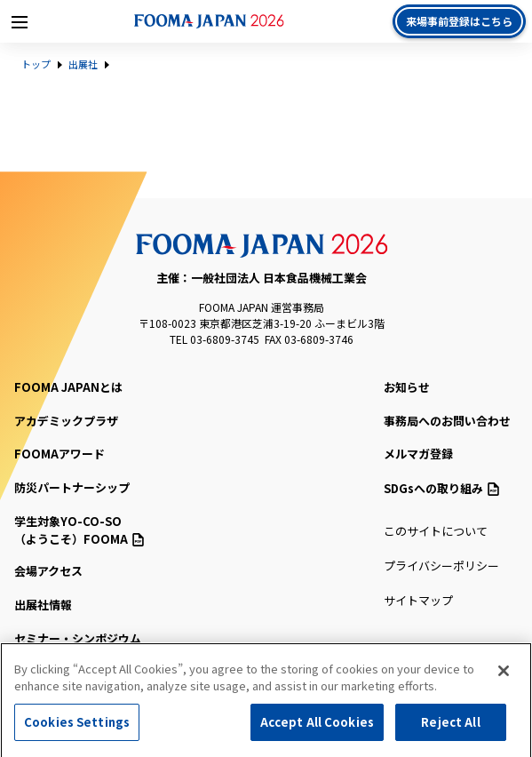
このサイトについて (436, 531)
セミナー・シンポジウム (78, 638)
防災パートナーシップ (72, 487)
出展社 (83, 64)
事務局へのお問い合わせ (447, 421)
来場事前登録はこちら (459, 21)
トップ (36, 64)
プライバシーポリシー (441, 566)
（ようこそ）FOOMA (143, 530)
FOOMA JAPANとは (68, 387)
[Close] (504, 679)
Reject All (450, 730)
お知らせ (407, 387)
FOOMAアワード (60, 454)
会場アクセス (48, 571)
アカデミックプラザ (66, 421)
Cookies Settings (77, 730)
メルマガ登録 (418, 454)
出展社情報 (43, 605)
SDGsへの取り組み (441, 488)
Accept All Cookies (317, 730)
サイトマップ (418, 600)
